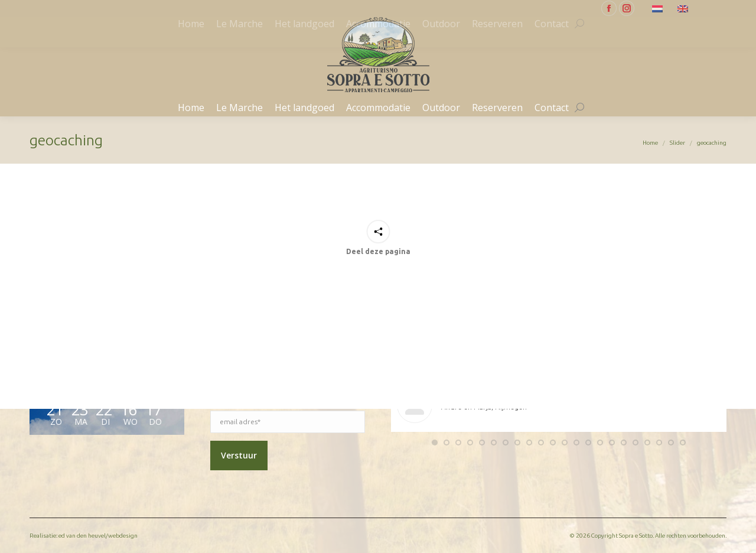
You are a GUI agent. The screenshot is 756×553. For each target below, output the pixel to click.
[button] (435, 443)
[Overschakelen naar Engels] (684, 8)
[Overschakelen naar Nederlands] (659, 8)
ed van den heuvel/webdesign (98, 536)
